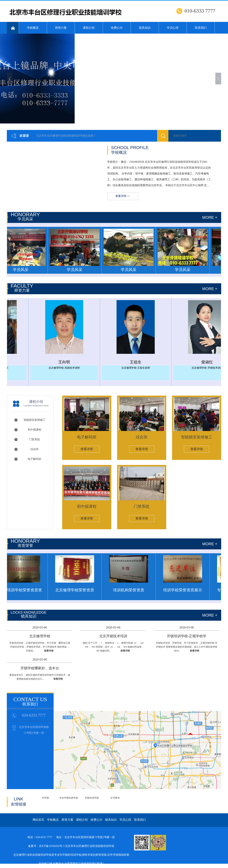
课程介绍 (89, 28)
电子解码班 (34, 459)
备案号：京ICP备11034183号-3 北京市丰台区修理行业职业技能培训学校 (71, 846)
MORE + (210, 615)
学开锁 (45, 798)
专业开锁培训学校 (69, 798)
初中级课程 (34, 430)
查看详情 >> (123, 196)
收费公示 (117, 28)
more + (210, 217)
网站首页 (38, 820)
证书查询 (115, 798)
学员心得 (173, 28)
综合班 (34, 449)
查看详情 (87, 449)
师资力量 (61, 28)
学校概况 (33, 28)
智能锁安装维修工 (34, 420)
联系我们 (201, 28)
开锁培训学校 (92, 798)
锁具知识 (145, 28)
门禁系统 (34, 439)
